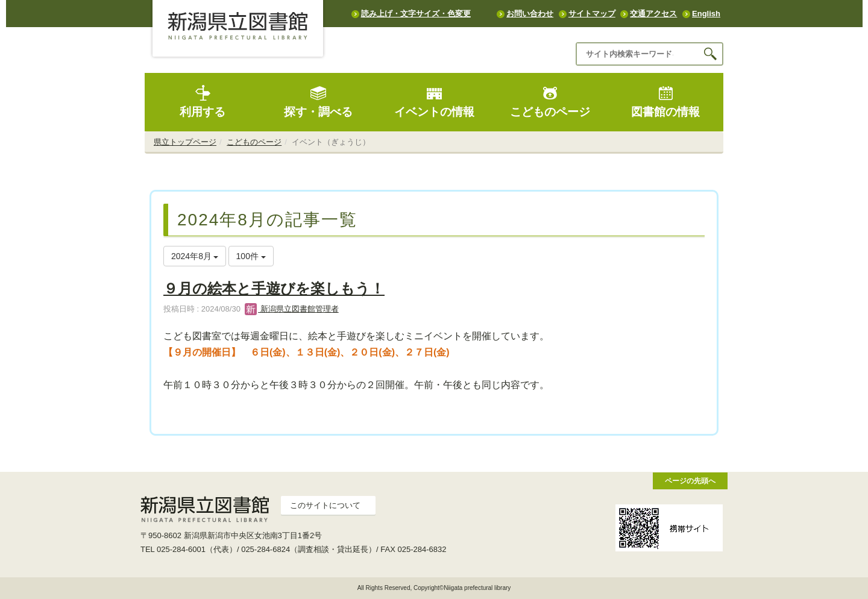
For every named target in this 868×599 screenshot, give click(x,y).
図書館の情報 (665, 102)
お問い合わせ (530, 14)
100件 (251, 256)
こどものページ (550, 102)
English (706, 14)
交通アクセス (653, 14)
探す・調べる (318, 102)
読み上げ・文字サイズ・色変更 (416, 14)
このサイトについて (325, 505)
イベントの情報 (434, 102)
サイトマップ (592, 14)
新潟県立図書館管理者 (292, 309)
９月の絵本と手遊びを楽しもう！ (274, 288)
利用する (203, 102)
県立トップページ (185, 142)
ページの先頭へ (690, 481)
